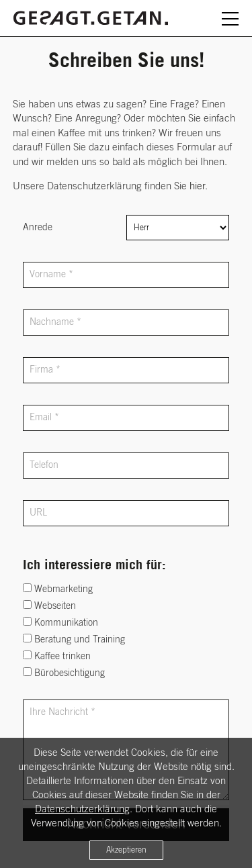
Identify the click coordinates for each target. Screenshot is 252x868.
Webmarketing (58, 589)
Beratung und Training (74, 639)
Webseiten (49, 606)
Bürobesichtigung (64, 673)
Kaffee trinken (57, 656)
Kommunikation (60, 622)
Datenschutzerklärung (82, 809)
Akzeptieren (126, 850)
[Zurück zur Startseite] (91, 16)
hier (197, 186)
